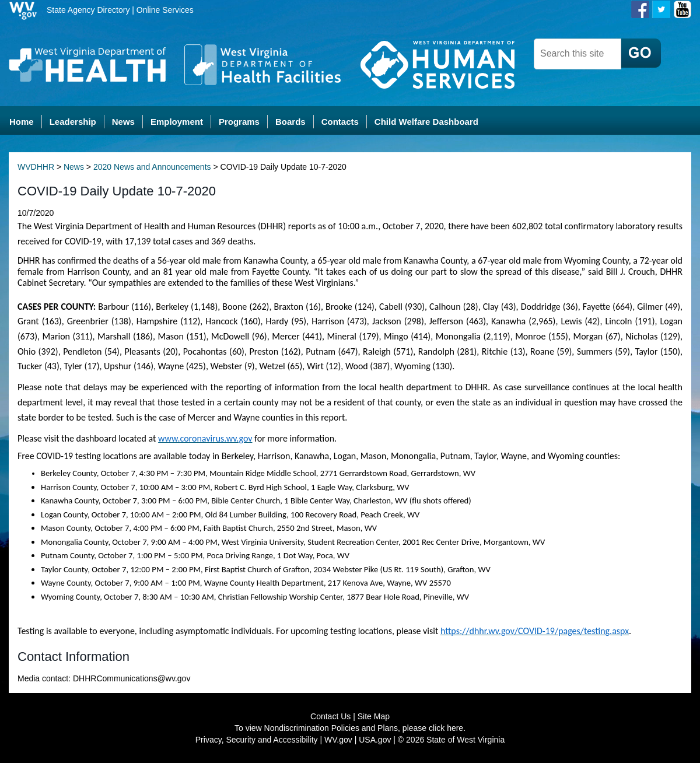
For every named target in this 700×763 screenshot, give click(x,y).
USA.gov (375, 740)
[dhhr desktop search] (577, 54)
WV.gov (338, 740)
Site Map (374, 716)
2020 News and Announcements (152, 167)
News (74, 167)
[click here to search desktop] (641, 53)
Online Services (165, 10)
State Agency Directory (88, 10)
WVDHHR (36, 167)
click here (446, 728)
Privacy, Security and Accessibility (257, 740)
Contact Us (330, 716)
